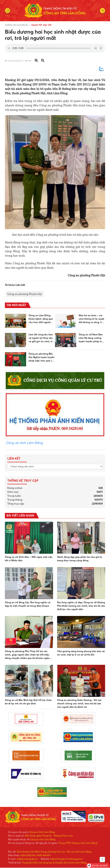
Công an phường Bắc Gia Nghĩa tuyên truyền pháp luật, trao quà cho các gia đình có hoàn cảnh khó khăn (42, 357)
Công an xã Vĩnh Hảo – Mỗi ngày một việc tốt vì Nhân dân (29, 559)
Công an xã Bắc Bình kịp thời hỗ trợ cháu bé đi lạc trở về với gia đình (28, 702)
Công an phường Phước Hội (25, 294)
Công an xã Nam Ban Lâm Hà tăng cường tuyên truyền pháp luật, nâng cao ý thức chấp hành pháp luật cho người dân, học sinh (92, 338)
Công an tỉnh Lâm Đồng (24, 443)
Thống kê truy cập (23, 481)
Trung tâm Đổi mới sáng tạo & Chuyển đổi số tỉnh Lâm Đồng (54, 863)
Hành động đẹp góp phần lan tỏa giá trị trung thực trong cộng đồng (80, 559)
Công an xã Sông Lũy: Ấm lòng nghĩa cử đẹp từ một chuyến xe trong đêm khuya (28, 604)
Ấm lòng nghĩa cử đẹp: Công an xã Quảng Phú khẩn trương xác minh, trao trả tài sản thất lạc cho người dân (81, 606)
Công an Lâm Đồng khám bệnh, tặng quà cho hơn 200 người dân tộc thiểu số (41, 319)
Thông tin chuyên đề (16, 25)
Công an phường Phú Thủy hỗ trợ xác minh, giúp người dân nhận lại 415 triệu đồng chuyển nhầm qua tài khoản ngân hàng (27, 655)
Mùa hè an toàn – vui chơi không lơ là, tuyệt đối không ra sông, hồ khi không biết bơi (91, 319)
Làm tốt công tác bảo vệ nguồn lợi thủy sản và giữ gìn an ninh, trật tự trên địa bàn (42, 338)
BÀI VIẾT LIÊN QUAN (21, 516)
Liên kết (14, 459)
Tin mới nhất (16, 305)
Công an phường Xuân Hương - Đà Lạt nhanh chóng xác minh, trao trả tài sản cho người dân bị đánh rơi (79, 704)
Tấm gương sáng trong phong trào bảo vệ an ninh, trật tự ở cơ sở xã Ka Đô (81, 653)
